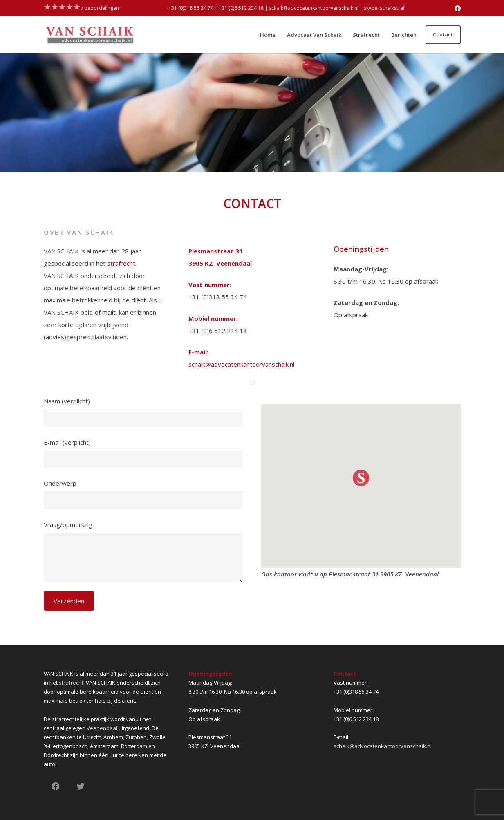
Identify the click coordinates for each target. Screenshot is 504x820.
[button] (361, 478)
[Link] (90, 35)
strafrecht (121, 263)
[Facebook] (458, 8)
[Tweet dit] (81, 786)
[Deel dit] (56, 786)
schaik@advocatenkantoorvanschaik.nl (241, 364)
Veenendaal (102, 728)
